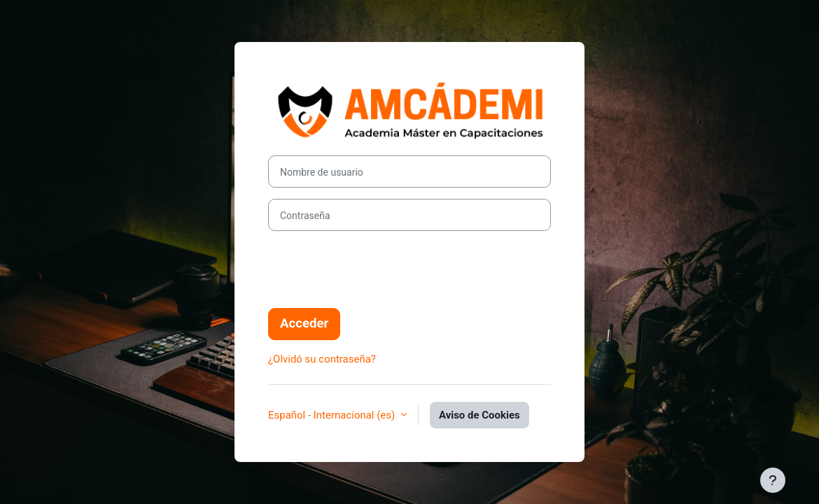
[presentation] (374, 269)
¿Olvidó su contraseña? (322, 359)
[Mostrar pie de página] (773, 480)
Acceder (304, 323)
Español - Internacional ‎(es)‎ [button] (333, 415)
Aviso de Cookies (479, 415)
